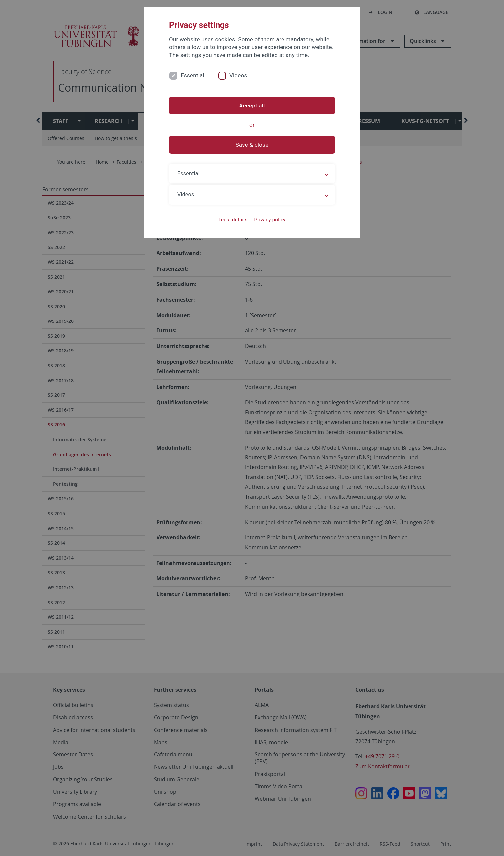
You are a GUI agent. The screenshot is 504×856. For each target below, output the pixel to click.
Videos (238, 75)
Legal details (233, 220)
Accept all (252, 106)
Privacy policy (270, 220)
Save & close (252, 145)
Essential (192, 75)
